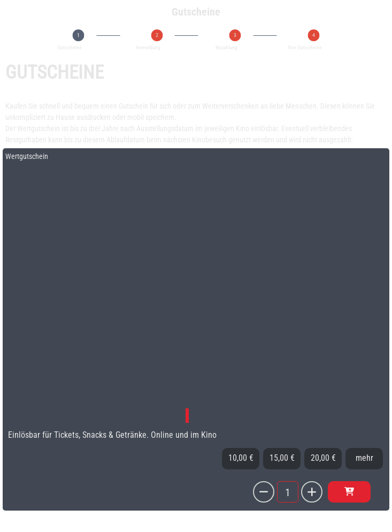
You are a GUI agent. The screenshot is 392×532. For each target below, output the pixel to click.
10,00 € (241, 458)
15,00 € (282, 458)
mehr (364, 458)
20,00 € (323, 458)
